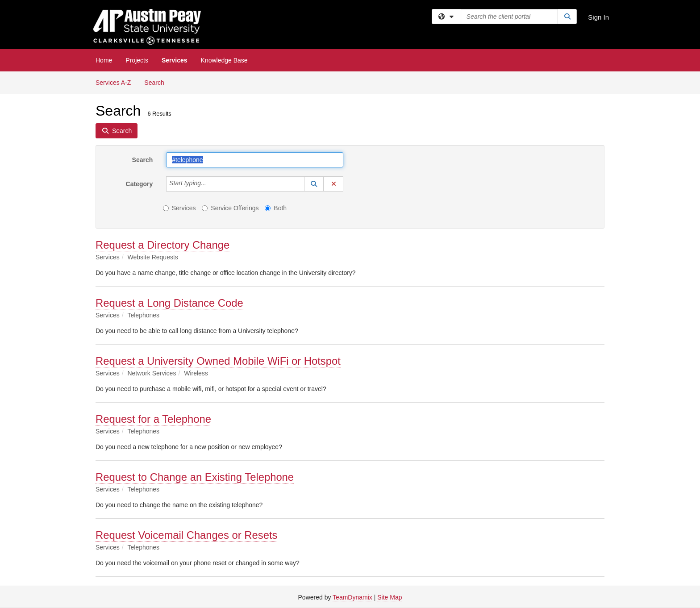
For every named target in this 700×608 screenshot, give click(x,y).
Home (104, 60)
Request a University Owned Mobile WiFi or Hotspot (218, 361)
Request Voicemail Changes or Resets (186, 535)
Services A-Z (113, 83)
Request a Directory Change (162, 245)
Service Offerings (230, 208)
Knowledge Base (224, 60)
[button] (314, 184)
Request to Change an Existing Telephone (195, 477)
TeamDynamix (352, 597)
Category (140, 184)
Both (276, 208)
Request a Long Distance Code (169, 303)
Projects (137, 60)
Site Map (390, 597)
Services (175, 60)
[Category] (211, 184)
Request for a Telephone (153, 419)
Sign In (598, 17)
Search (157, 82)
